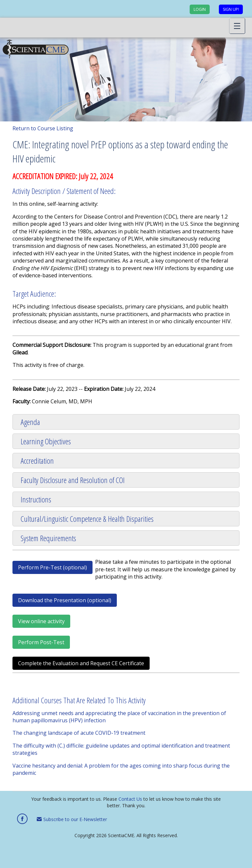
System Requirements (48, 538)
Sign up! (231, 9)
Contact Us (130, 799)
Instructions (36, 499)
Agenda (30, 422)
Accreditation (37, 461)
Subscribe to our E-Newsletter (72, 819)
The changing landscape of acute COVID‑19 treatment (79, 733)
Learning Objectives (46, 441)
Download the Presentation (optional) (65, 600)
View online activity (41, 621)
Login (200, 9)
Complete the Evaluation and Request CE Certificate (81, 663)
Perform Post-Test (41, 642)
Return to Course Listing (43, 128)
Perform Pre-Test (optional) (52, 567)
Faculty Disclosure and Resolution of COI (73, 480)
